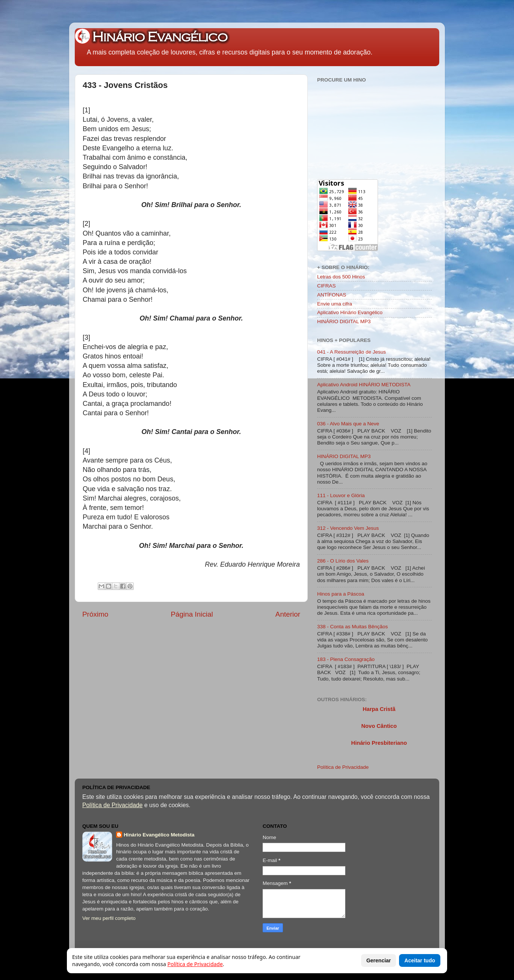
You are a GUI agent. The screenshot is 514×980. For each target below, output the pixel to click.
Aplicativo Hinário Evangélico (350, 312)
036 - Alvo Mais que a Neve (348, 424)
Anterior (288, 614)
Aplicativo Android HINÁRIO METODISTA (364, 385)
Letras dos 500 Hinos (341, 277)
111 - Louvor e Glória (341, 495)
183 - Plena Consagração (346, 659)
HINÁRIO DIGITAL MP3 (344, 321)
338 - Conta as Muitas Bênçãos (352, 627)
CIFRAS (327, 286)
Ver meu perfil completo (109, 918)
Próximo (95, 614)
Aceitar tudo (420, 960)
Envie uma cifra (335, 304)
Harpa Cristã (379, 709)
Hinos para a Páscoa (341, 594)
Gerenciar (379, 960)
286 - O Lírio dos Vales (343, 561)
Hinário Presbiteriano (379, 743)
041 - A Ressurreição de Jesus (351, 352)
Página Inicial (192, 614)
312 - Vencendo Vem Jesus (348, 528)
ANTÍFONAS (332, 295)
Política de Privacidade (343, 767)
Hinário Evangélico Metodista (159, 835)
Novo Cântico (379, 726)
